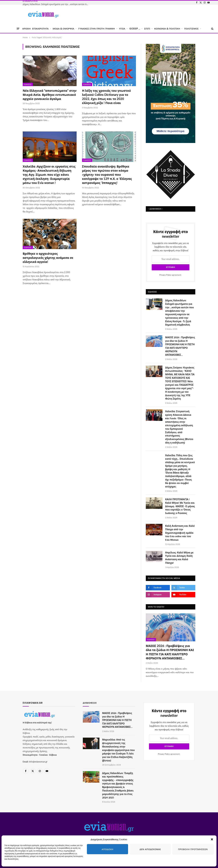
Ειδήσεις (28, 84)
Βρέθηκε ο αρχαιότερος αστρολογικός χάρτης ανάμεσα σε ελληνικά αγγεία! (48, 258)
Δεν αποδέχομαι (150, 849)
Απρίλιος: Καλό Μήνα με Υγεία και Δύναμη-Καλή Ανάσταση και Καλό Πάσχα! (179, 558)
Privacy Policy (165, 275)
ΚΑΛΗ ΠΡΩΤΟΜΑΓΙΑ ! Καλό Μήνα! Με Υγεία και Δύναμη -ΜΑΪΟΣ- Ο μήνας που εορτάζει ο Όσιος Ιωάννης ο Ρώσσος (180, 506)
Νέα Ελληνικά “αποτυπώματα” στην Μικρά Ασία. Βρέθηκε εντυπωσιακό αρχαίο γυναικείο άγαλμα (50, 95)
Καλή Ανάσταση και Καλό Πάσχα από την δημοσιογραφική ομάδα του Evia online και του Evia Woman (180, 533)
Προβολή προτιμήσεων (193, 849)
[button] (212, 839)
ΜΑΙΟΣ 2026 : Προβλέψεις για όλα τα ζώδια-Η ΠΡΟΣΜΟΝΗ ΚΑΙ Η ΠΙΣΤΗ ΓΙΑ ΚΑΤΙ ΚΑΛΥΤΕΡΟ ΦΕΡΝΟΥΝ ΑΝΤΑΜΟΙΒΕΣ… (180, 346)
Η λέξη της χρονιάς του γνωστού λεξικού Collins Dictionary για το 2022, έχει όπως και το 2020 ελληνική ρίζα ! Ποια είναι (106, 97)
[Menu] (18, 29)
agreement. (171, 275)
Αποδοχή (108, 849)
